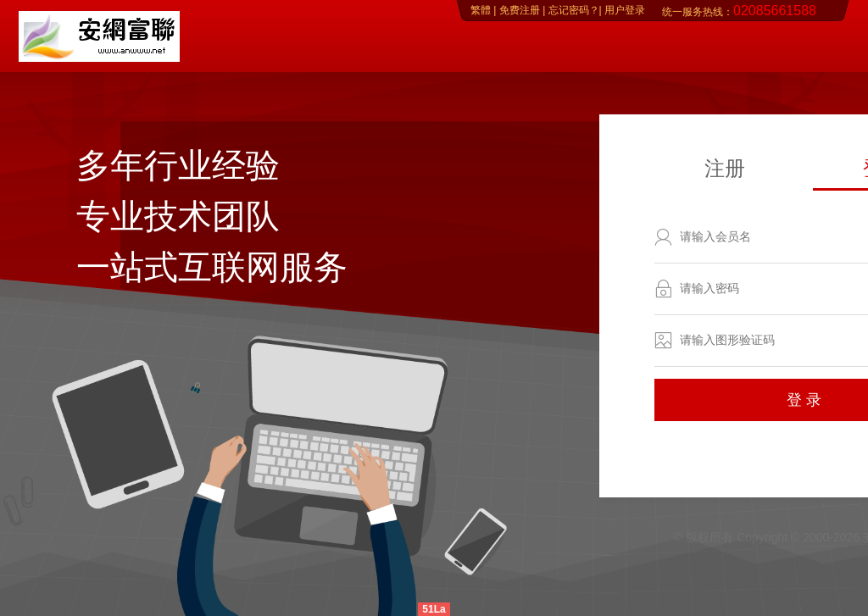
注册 (725, 168)
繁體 (481, 10)
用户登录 (623, 10)
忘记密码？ (572, 10)
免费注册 (520, 10)
